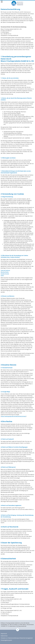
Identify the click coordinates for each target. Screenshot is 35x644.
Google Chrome (5, 274)
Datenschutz (4, 636)
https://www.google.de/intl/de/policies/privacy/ (14, 416)
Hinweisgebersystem (6, 640)
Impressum (4, 634)
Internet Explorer (5, 270)
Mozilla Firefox (5, 272)
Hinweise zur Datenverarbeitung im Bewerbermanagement (17, 638)
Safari (2, 275)
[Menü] (17, 2)
